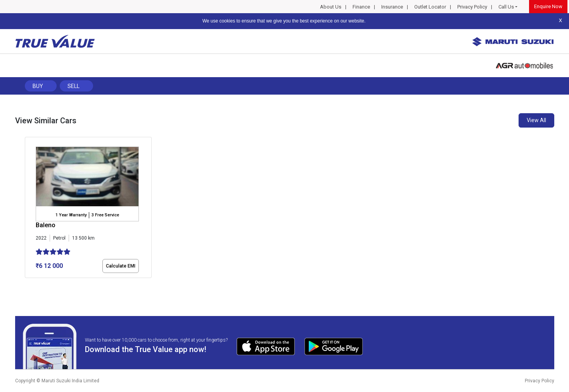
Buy (38, 86)
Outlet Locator (430, 7)
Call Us (506, 7)
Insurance (392, 7)
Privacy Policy (472, 7)
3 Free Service (105, 215)
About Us (331, 7)
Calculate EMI (121, 266)
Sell (74, 86)
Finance (361, 7)
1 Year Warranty (71, 215)
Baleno (46, 225)
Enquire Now (548, 6)
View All (536, 120)
